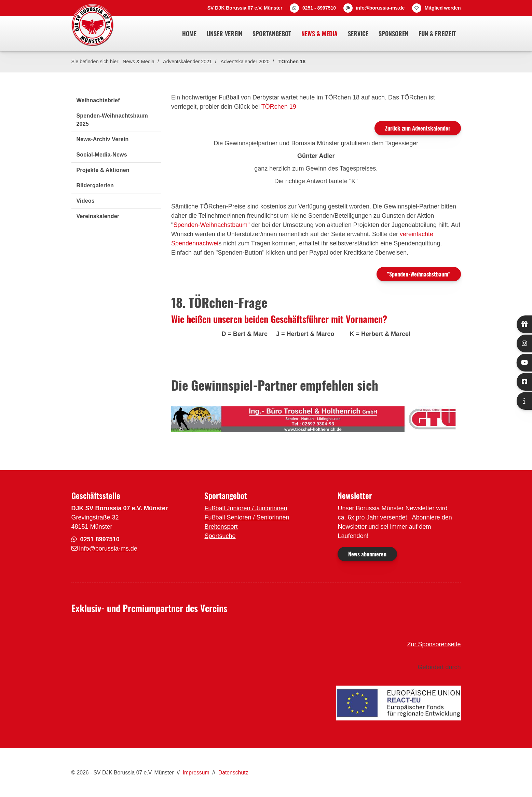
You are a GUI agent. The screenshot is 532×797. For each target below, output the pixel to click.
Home (189, 33)
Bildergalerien (95, 185)
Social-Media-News (102, 155)
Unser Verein (224, 33)
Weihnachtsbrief (98, 100)
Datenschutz (233, 773)
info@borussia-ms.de (380, 8)
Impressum (196, 773)
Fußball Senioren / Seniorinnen (247, 517)
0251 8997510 (100, 539)
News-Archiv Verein (103, 139)
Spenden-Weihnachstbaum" (211, 225)
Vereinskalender (98, 216)
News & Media (319, 33)
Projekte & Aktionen (103, 170)
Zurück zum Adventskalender (418, 128)
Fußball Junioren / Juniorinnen (246, 508)
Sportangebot (272, 33)
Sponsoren (393, 33)
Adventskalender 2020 (245, 62)
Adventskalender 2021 (187, 62)
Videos (86, 201)
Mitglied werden (443, 8)
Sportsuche (220, 536)
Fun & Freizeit (437, 33)
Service (358, 33)
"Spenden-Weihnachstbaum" (419, 274)
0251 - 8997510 (319, 8)
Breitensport (221, 527)
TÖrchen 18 (292, 62)
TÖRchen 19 (279, 107)
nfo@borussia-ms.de (109, 549)
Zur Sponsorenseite (434, 644)
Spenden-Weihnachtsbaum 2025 (112, 120)
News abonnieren (367, 554)
